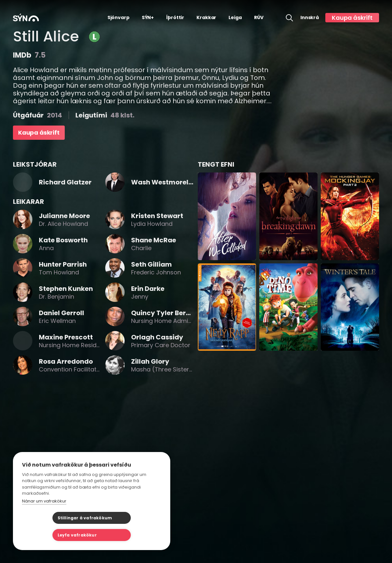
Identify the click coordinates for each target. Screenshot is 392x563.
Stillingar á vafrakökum (55, 535)
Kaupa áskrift (352, 18)
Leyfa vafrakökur (124, 535)
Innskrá (310, 18)
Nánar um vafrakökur (44, 518)
